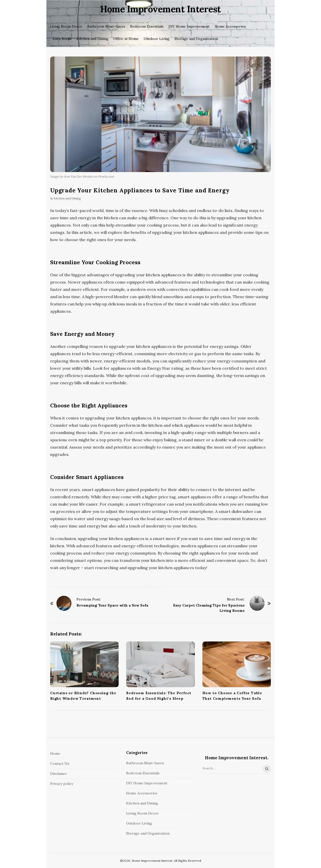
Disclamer (59, 774)
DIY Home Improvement (189, 26)
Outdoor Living (157, 39)
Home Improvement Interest (160, 9)
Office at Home (126, 39)
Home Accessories (230, 26)
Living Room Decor (66, 26)
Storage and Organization (196, 39)
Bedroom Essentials (147, 26)
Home (55, 753)
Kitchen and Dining (92, 39)
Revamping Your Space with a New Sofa (112, 605)
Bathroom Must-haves (106, 26)
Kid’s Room (62, 39)
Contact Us (60, 764)
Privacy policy (62, 784)
